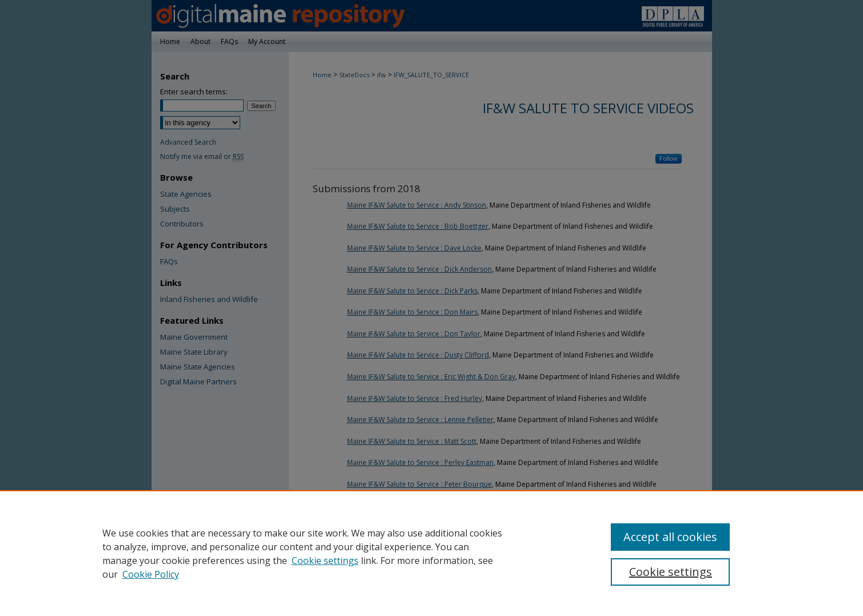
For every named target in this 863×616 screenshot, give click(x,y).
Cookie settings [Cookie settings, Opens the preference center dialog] (671, 572)
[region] (431, 553)
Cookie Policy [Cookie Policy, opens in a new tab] (151, 574)
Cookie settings (325, 561)
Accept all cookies (670, 537)
